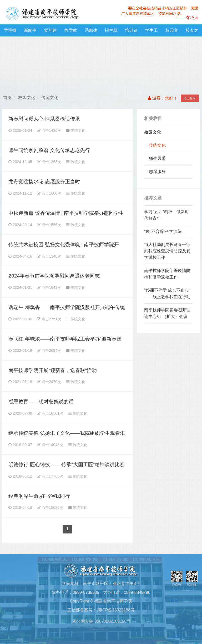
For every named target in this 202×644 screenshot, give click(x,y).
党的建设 (50, 32)
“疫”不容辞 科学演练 (163, 231)
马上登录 (190, 98)
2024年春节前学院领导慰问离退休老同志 (54, 276)
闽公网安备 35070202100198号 (101, 621)
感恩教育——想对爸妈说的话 (41, 402)
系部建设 (91, 32)
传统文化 (50, 98)
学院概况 (10, 32)
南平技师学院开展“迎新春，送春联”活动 (53, 370)
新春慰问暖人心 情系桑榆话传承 (44, 119)
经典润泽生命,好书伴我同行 (39, 496)
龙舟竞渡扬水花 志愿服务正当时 (44, 182)
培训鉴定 (131, 32)
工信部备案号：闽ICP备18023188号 (101, 610)
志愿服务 (157, 172)
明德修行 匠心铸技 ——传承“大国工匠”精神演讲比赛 (67, 465)
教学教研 (71, 32)
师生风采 (157, 158)
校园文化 (172, 32)
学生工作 (151, 32)
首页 (7, 98)
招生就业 (111, 32)
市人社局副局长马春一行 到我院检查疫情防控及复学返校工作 (167, 251)
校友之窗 (192, 32)
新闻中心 (30, 32)
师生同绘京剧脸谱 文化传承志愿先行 (49, 150)
